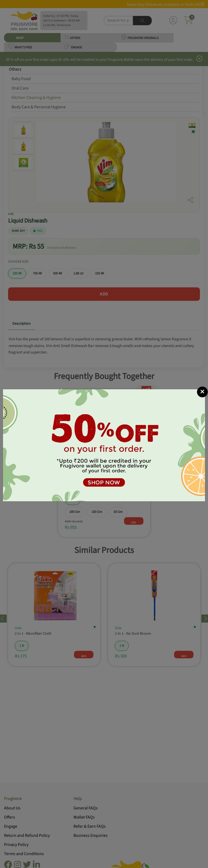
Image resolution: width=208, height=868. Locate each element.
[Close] (202, 392)
